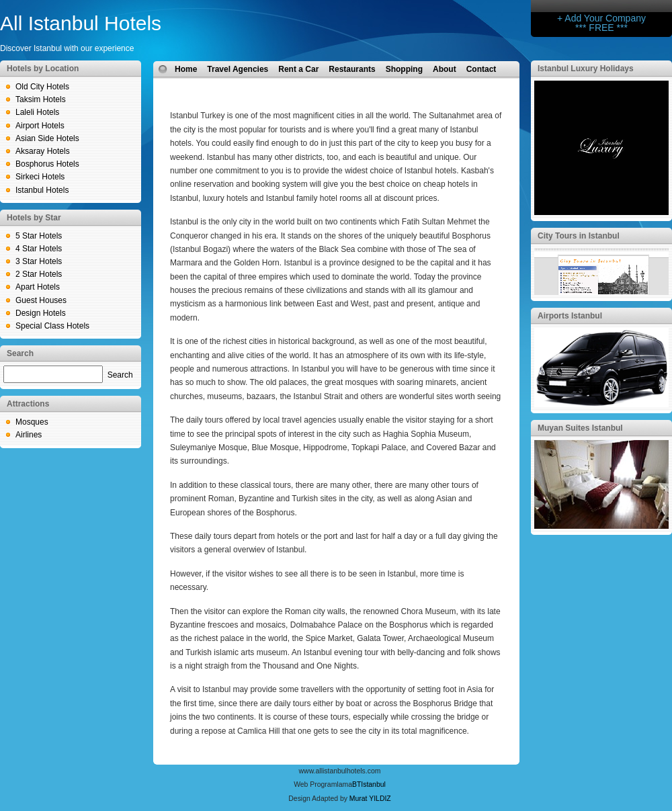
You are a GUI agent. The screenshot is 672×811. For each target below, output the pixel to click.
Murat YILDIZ (370, 799)
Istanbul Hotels (42, 190)
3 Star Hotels (39, 261)
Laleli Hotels (37, 112)
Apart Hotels (38, 287)
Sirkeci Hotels (40, 177)
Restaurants (352, 69)
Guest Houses (41, 300)
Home (186, 69)
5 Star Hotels (39, 236)
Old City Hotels (42, 87)
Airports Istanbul (570, 316)
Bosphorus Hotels (47, 164)
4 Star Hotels (39, 249)
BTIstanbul (369, 784)
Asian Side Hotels (47, 138)
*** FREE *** (601, 28)
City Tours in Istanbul (579, 236)
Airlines (29, 435)
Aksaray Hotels (43, 151)
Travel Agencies (238, 69)
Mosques (32, 422)
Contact (481, 69)
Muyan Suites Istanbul (580, 428)
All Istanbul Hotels (81, 23)
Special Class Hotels (52, 326)
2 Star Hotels (39, 274)
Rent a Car (298, 69)
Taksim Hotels (41, 99)
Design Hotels (41, 313)
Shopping (404, 69)
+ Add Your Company (601, 18)
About (445, 69)
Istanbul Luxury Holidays (586, 69)
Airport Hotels (40, 126)
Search (120, 375)
